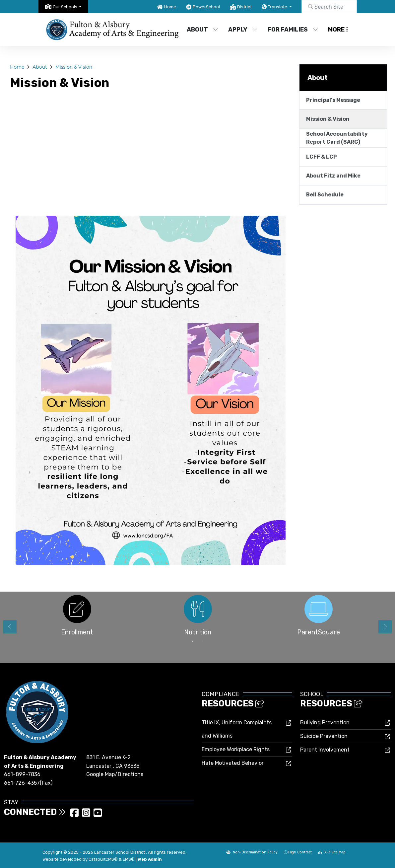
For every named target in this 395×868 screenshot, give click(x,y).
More (338, 30)
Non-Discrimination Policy (252, 852)
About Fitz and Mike (333, 176)
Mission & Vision (74, 67)
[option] (77, 617)
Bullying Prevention (325, 723)
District (244, 7)
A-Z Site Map (332, 852)
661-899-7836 (22, 774)
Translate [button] (278, 7)
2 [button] (203, 641)
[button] (67, 7)
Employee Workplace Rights (236, 749)
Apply (243, 30)
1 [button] (193, 641)
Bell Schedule (325, 195)
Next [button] (385, 627)
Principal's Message (333, 100)
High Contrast (300, 852)
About (202, 30)
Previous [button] (10, 627)
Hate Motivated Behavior (233, 763)
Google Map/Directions (115, 774)
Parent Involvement (325, 750)
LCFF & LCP (322, 157)
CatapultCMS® (103, 859)
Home (170, 7)
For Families (292, 30)
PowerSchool (206, 7)
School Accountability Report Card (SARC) (337, 138)
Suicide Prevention (324, 736)
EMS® (129, 859)
